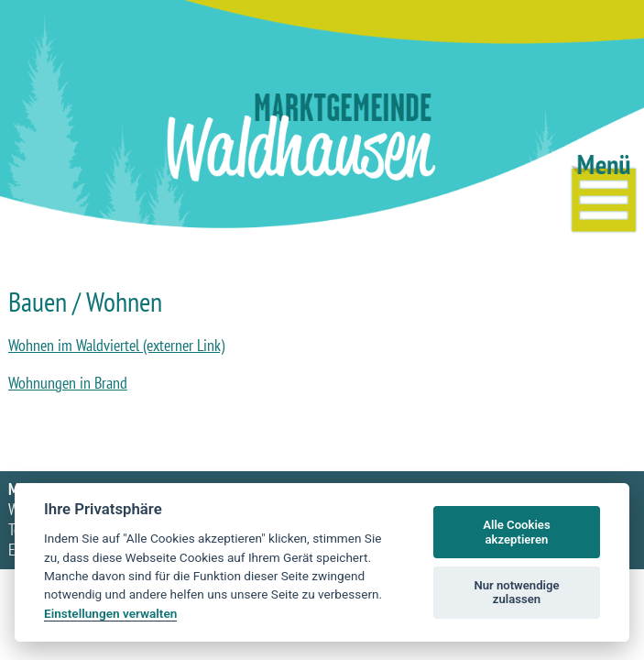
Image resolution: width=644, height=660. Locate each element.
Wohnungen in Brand (68, 383)
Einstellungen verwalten (110, 613)
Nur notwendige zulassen (516, 593)
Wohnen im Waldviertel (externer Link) (116, 345)
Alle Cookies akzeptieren (516, 532)
